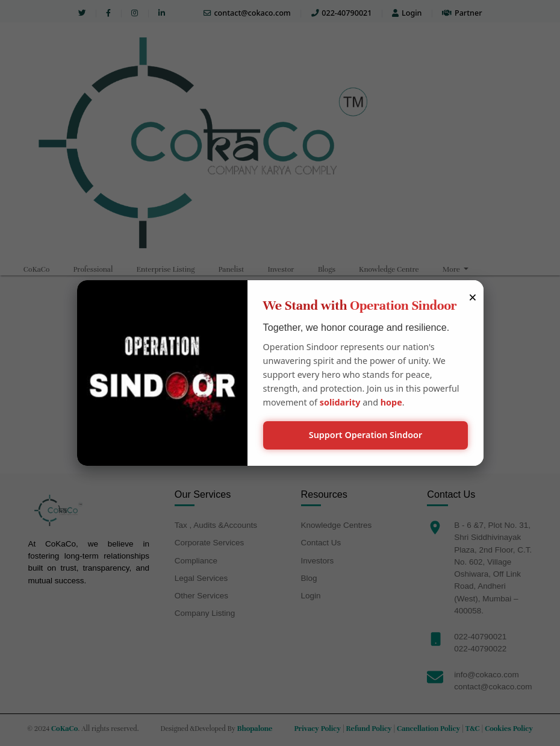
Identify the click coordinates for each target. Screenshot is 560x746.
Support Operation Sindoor (366, 435)
